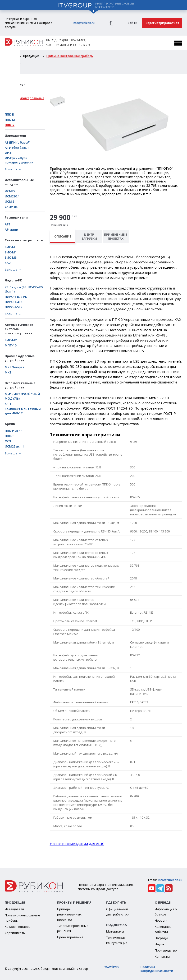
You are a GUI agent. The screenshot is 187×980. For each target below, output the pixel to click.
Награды (161, 938)
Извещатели (15, 135)
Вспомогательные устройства (20, 385)
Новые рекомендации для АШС (77, 844)
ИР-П (9, 153)
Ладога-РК (13, 280)
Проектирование (70, 937)
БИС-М (10, 247)
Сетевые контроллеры (24, 240)
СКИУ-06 (11, 207)
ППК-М (10, 120)
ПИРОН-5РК (14, 307)
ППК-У (10, 125)
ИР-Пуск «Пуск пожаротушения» (19, 160)
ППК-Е (9, 114)
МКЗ (8, 372)
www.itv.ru (112, 967)
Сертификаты (15, 933)
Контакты (162, 957)
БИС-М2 (11, 340)
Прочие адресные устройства (20, 358)
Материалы (115, 931)
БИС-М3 (11, 257)
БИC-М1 (11, 252)
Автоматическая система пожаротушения (19, 329)
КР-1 (8, 404)
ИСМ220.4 (12, 196)
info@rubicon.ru (84, 23)
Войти (132, 23)
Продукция (31, 56)
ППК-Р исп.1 (14, 431)
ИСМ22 (10, 191)
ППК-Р (9, 109)
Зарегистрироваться (162, 23)
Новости (161, 920)
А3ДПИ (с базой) (18, 142)
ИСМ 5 (9, 201)
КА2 (8, 263)
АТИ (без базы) (17, 148)
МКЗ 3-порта (15, 367)
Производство (166, 950)
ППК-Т (9, 436)
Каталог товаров (18, 927)
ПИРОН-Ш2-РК (16, 297)
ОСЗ (8, 441)
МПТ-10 (11, 345)
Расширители (16, 217)
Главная (10, 56)
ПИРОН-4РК (14, 302)
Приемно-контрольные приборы (70, 56)
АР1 (8, 224)
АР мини (11, 229)
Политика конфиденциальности (157, 969)
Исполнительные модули (19, 182)
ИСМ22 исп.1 (14, 446)
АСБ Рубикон (15, 84)
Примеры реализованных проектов (69, 914)
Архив (10, 424)
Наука (159, 944)
